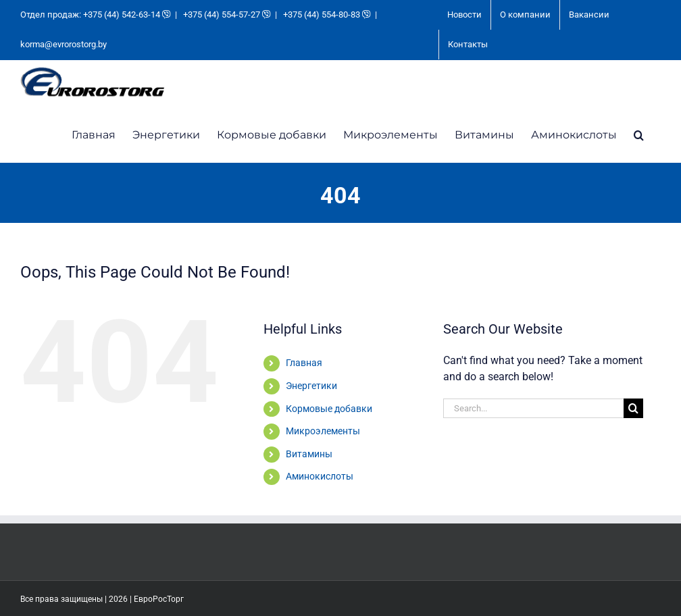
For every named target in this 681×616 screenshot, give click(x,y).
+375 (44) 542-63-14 (122, 15)
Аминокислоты (320, 476)
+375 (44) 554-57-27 (222, 15)
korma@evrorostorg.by (64, 44)
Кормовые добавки (329, 409)
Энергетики (311, 386)
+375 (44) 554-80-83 (322, 15)
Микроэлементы (323, 431)
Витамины (309, 454)
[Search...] (533, 408)
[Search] (633, 408)
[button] (639, 134)
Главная (304, 363)
